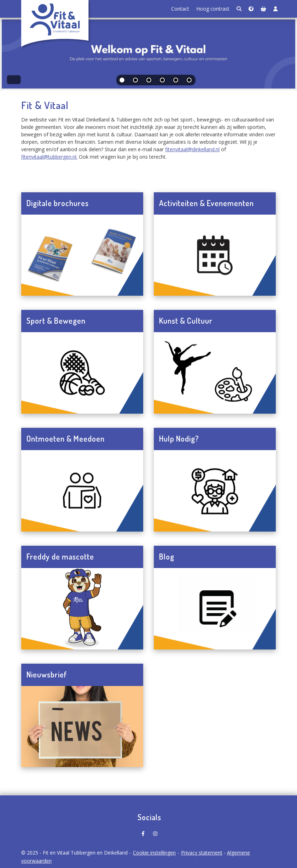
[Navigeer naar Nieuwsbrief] (82, 727)
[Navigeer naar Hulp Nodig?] (215, 491)
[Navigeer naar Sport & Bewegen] (82, 373)
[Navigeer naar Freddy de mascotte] (82, 609)
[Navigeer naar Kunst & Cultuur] (215, 373)
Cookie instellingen (154, 853)
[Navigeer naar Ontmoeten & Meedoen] (82, 491)
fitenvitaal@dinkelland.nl (192, 149)
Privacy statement (202, 853)
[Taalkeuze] (251, 9)
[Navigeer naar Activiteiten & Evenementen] (215, 255)
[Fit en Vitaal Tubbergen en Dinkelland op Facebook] (143, 831)
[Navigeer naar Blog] (215, 609)
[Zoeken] (239, 9)
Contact (180, 9)
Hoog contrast (213, 9)
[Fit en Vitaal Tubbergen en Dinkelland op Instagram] (155, 831)
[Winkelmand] (263, 9)
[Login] (275, 9)
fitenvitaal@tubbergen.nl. (49, 157)
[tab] (122, 82)
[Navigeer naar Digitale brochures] (82, 255)
